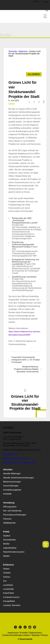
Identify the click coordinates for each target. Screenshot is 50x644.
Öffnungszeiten (10, 507)
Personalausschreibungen (15, 515)
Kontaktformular (10, 454)
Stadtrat (7, 536)
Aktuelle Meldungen (12, 474)
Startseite (13, 51)
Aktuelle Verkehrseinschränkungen (18, 478)
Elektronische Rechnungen (15, 458)
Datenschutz (35, 633)
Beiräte (6, 544)
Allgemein (23, 51)
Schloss (7, 577)
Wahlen (6, 556)
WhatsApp (35, 627)
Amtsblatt (7, 494)
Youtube (30, 627)
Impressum (13, 633)
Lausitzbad (8, 585)
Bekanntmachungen (12, 482)
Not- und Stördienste (12, 511)
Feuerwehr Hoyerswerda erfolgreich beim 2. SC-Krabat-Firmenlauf (24, 360)
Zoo (5, 581)
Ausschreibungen (11, 486)
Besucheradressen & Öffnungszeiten (19, 463)
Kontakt (24, 633)
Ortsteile (7, 573)
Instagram (20, 627)
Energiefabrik (9, 601)
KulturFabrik (8, 593)
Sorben (6, 569)
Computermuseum (11, 597)
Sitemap (36, 635)
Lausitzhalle (8, 589)
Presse (44, 635)
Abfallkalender (9, 523)
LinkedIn (25, 627)
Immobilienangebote (12, 490)
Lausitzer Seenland (12, 605)
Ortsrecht (7, 519)
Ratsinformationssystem (14, 552)
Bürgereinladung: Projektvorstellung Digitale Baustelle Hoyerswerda (28, 369)
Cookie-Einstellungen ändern (16, 635)
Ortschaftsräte (9, 540)
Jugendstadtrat (10, 548)
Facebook (15, 627)
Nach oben (25, 390)
